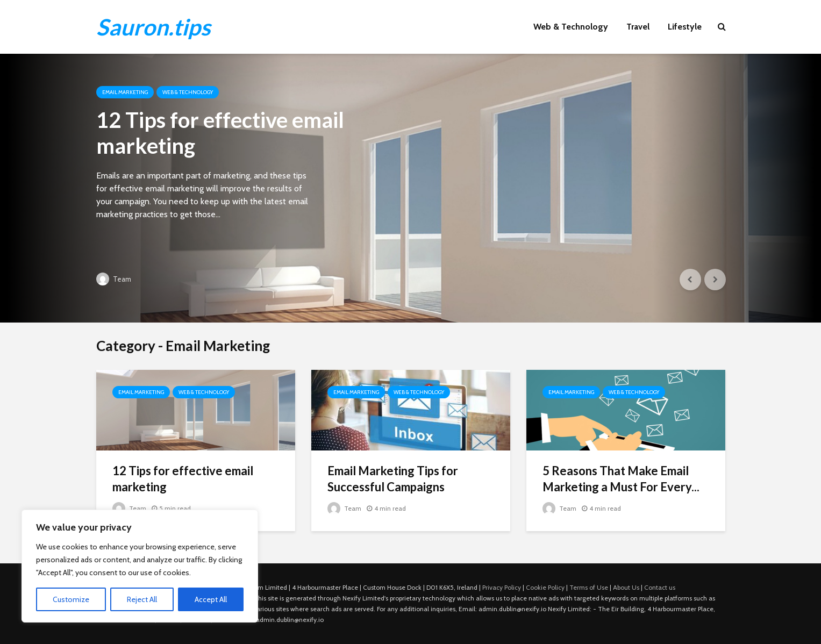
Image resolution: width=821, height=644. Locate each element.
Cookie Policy (545, 587)
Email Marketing (125, 92)
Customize (71, 599)
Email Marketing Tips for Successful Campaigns (393, 479)
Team (114, 279)
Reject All (142, 599)
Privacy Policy (502, 587)
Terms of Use (589, 587)
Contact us (660, 587)
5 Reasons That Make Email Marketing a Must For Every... (621, 479)
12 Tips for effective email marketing (220, 133)
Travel (638, 27)
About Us (626, 587)
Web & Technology (571, 27)
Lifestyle (685, 27)
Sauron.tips (153, 27)
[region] (140, 566)
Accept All (211, 599)
